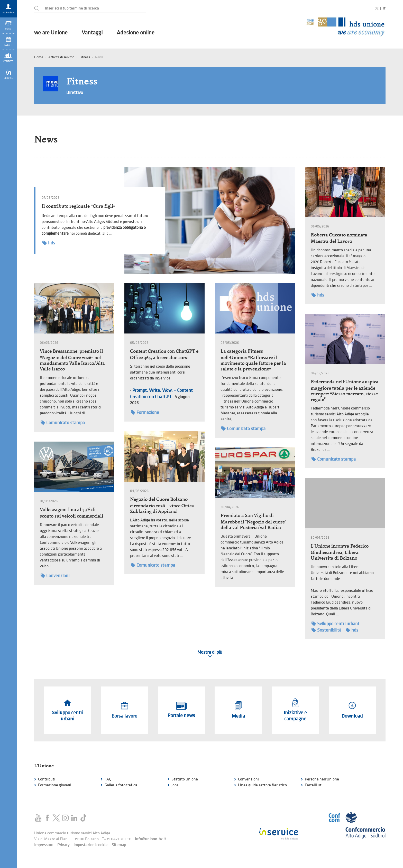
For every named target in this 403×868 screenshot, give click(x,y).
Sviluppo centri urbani (335, 624)
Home (39, 57)
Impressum (44, 845)
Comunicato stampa (63, 423)
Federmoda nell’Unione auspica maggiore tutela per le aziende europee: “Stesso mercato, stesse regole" (345, 390)
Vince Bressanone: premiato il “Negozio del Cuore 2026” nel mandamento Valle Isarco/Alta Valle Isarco (72, 360)
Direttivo (75, 93)
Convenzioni (55, 576)
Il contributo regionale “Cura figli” (79, 206)
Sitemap (119, 845)
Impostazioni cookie (90, 845)
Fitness (85, 57)
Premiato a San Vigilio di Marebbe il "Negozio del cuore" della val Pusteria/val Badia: (253, 521)
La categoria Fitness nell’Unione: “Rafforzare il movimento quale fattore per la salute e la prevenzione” (253, 360)
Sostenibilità (326, 630)
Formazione (145, 412)
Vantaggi (92, 33)
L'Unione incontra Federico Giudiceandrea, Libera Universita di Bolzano (340, 552)
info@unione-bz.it (150, 839)
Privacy (63, 845)
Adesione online (136, 33)
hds (49, 243)
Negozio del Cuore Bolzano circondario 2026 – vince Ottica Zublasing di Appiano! (162, 505)
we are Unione (51, 33)
